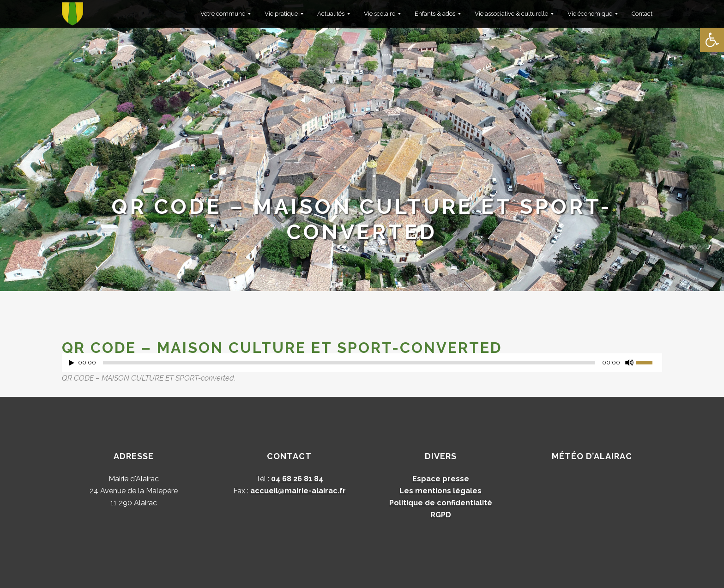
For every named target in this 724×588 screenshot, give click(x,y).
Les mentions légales (440, 491)
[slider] (349, 363)
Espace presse (441, 479)
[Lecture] (72, 363)
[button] (712, 40)
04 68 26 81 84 (297, 479)
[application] (362, 365)
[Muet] (629, 363)
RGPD (441, 515)
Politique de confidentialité (441, 503)
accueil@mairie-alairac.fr (298, 491)
